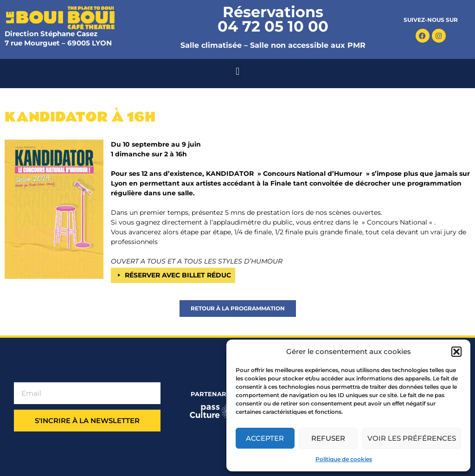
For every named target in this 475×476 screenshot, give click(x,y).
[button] (456, 352)
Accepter (265, 438)
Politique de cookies (344, 459)
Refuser (328, 438)
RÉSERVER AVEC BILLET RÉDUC (178, 275)
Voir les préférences (412, 438)
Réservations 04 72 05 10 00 (273, 19)
